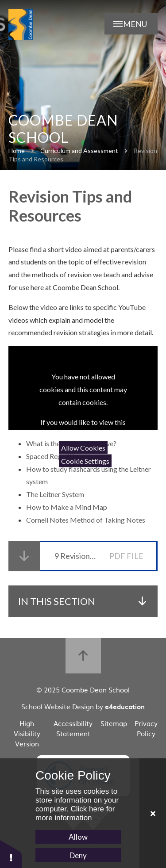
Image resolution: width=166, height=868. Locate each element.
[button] (11, 854)
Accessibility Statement (73, 728)
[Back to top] (83, 656)
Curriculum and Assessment (79, 151)
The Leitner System (56, 494)
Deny (78, 855)
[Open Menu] (131, 24)
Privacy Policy (146, 728)
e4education (125, 707)
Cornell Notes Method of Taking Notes (86, 520)
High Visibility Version (27, 733)
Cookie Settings (85, 461)
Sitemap (114, 723)
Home (17, 151)
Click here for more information (75, 813)
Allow (78, 837)
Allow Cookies (83, 448)
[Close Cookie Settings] (153, 813)
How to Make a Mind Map (67, 507)
